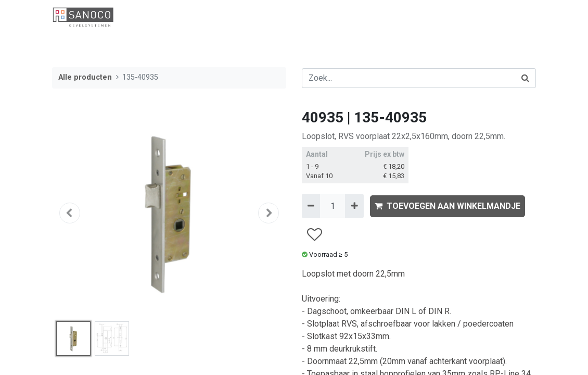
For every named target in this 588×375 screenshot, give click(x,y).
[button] (70, 213)
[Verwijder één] (311, 206)
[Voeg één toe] (354, 206)
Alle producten (85, 77)
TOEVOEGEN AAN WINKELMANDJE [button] (448, 206)
